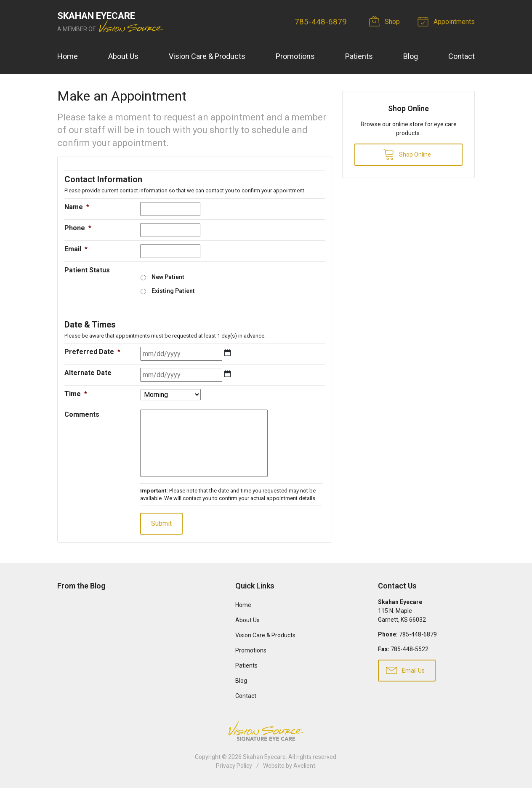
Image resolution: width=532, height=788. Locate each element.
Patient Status (87, 270)
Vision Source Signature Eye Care (266, 731)
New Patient (168, 277)
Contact (462, 56)
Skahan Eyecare (264, 757)
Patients (359, 56)
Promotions (295, 56)
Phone (78, 228)
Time (76, 394)
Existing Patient (173, 291)
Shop (386, 21)
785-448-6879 (321, 22)
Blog (411, 56)
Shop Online (407, 154)
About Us (123, 56)
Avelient (304, 766)
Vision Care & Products (207, 56)
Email (76, 249)
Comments (82, 414)
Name (77, 207)
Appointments (447, 21)
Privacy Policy (234, 766)
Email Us (405, 670)
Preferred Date (92, 352)
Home (68, 56)
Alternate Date (88, 373)
